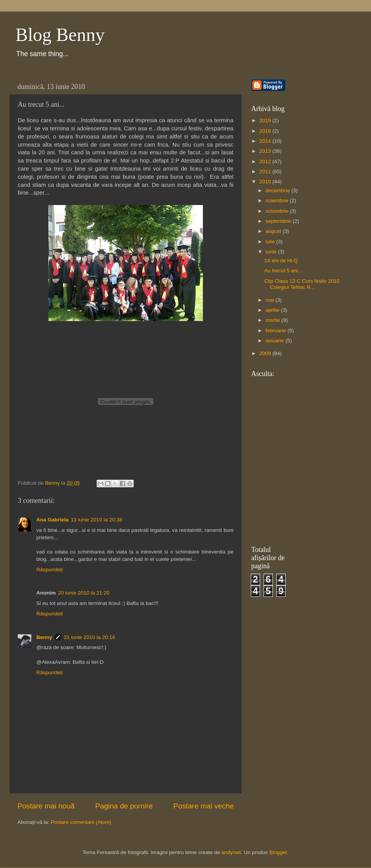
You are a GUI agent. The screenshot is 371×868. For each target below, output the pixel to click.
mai (271, 300)
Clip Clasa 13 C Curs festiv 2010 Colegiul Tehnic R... (302, 284)
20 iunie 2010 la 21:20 (84, 593)
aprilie (273, 310)
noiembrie (278, 201)
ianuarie (276, 341)
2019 (266, 120)
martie (273, 320)
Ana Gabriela (52, 520)
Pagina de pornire (124, 806)
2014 (266, 141)
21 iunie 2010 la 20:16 (89, 637)
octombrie (278, 211)
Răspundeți (49, 570)
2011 (266, 172)
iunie (272, 252)
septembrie (279, 221)
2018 (266, 131)
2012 (266, 161)
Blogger (278, 852)
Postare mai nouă (46, 806)
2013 (266, 151)
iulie (271, 242)
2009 (266, 353)
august (274, 231)
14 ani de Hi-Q (281, 261)
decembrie (278, 191)
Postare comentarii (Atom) (81, 822)
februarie (277, 331)
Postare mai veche (204, 806)
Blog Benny (60, 35)
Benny (44, 637)
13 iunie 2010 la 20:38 (96, 520)
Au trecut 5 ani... (283, 271)
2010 (266, 182)
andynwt (231, 852)
